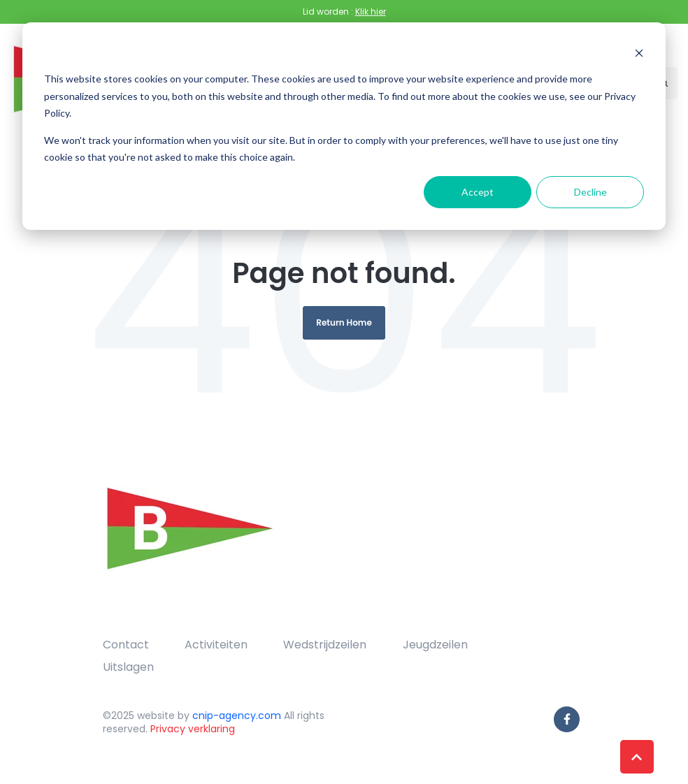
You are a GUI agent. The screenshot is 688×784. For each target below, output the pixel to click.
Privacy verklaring (193, 729)
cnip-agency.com (237, 716)
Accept (478, 192)
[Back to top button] (637, 757)
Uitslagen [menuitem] (128, 667)
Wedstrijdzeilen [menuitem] (325, 645)
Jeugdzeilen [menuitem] (435, 645)
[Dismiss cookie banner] (639, 53)
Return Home (344, 322)
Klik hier (371, 12)
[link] (190, 543)
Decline (590, 192)
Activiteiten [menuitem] (216, 645)
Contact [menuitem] (126, 645)
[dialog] (344, 126)
